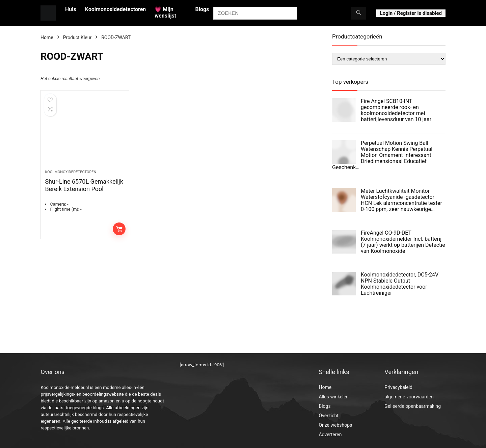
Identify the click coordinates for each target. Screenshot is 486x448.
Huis (71, 9)
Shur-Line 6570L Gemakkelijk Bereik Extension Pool (84, 185)
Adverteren (330, 434)
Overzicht (328, 416)
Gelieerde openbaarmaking (413, 406)
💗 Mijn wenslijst (165, 12)
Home (47, 37)
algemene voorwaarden (409, 397)
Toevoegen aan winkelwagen (119, 229)
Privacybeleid (398, 387)
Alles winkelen (334, 397)
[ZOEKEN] (359, 13)
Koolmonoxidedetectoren (116, 9)
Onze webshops (335, 425)
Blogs (202, 9)
